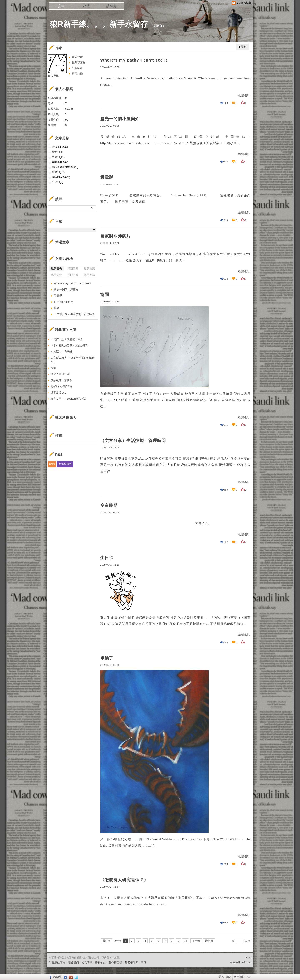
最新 (244, 47)
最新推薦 (89, 269)
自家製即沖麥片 (116, 236)
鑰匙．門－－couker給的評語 (68, 399)
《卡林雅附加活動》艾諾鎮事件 (70, 345)
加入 (229, 977)
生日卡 (107, 558)
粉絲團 (57, 977)
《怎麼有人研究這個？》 (124, 880)
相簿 (86, 6)
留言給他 (77, 73)
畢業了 (107, 658)
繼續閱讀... (244, 95)
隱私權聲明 (132, 963)
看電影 (107, 177)
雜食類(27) (58, 172)
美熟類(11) (58, 157)
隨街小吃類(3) (60, 147)
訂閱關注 (77, 68)
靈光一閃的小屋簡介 (120, 119)
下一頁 (196, 941)
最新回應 (73, 269)
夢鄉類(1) (57, 152)
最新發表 (56, 269)
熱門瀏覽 (56, 275)
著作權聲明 (115, 963)
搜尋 (92, 208)
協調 (105, 294)
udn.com (247, 962)
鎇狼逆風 (53, 76)
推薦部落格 (79, 62)
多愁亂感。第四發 (61, 380)
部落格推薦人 (66, 418)
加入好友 (77, 57)
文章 (61, 6)
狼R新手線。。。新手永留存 (99, 24)
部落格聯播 (65, 464)
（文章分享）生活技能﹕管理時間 (133, 440)
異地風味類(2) (60, 162)
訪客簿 (111, 6)
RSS (52, 464)
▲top (248, 957)
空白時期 (109, 505)
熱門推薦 (89, 275)
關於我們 (73, 963)
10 (186, 941)
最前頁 (107, 941)
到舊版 (158, 26)
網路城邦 (239, 977)
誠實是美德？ (59, 393)
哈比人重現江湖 (60, 374)
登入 (221, 977)
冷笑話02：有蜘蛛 (62, 352)
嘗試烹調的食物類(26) (65, 167)
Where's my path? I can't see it (134, 60)
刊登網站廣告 (57, 963)
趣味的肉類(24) (61, 177)
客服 (144, 963)
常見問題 (87, 963)
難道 (53, 368)
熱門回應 (73, 275)
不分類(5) (57, 182)
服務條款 (100, 963)
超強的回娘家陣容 (61, 386)
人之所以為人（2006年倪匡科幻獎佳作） (73, 360)
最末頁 (209, 941)
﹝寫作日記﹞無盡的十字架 (67, 339)
